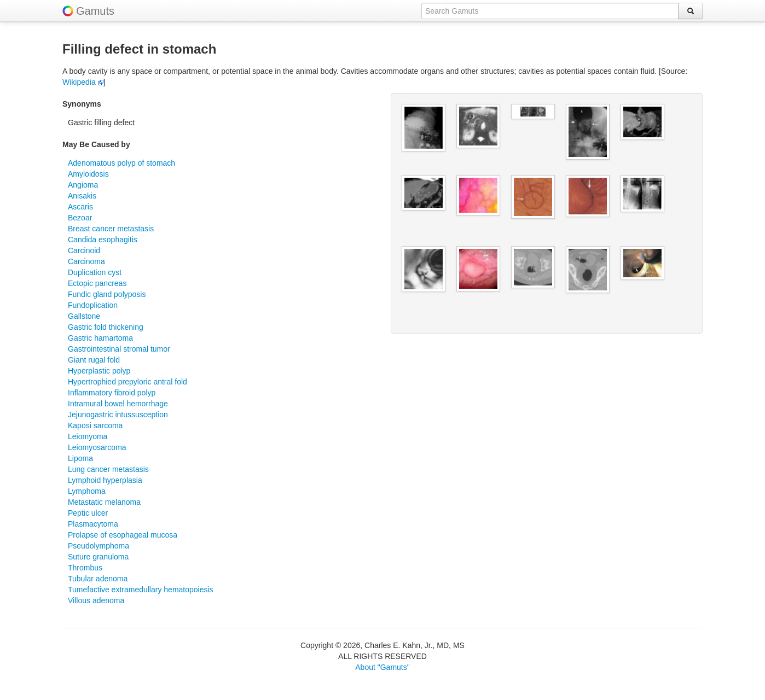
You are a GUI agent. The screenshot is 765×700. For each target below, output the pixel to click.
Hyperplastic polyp (99, 371)
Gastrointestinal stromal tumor (119, 349)
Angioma (83, 185)
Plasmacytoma (93, 524)
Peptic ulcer (88, 513)
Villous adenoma (96, 600)
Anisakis (82, 196)
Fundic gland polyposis (107, 294)
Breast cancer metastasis (111, 229)
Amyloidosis (88, 174)
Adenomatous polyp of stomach (121, 163)
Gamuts (95, 11)
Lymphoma (87, 491)
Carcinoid (84, 250)
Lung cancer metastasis (108, 469)
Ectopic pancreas (97, 283)
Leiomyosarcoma (97, 447)
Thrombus (85, 568)
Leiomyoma (88, 436)
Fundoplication (93, 305)
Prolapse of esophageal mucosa (123, 535)
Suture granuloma (98, 557)
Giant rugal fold (94, 360)
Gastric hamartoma (100, 338)
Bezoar (80, 218)
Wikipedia (83, 82)
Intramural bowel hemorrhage (118, 404)
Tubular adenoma (98, 579)
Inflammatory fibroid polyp (112, 393)
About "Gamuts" (382, 667)
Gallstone (84, 316)
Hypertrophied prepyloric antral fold (127, 382)
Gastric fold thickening (106, 327)
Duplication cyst (95, 272)
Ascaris (80, 207)
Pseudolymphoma (98, 546)
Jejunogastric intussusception (118, 415)
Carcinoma (86, 261)
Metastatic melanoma (104, 502)
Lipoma (80, 458)
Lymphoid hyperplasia (105, 480)
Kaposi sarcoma (95, 425)
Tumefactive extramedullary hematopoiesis (141, 590)
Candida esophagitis (103, 240)
